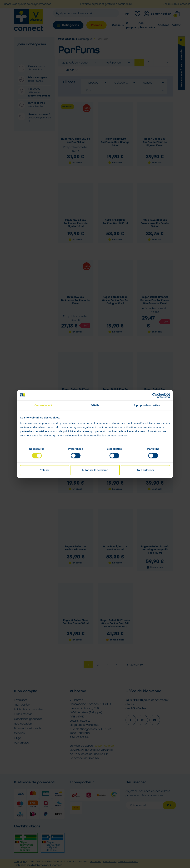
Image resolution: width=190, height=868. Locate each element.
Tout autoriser (146, 470)
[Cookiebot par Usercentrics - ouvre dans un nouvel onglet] (155, 395)
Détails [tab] (95, 405)
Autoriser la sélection (95, 470)
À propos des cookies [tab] (147, 405)
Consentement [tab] (43, 405)
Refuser (45, 470)
